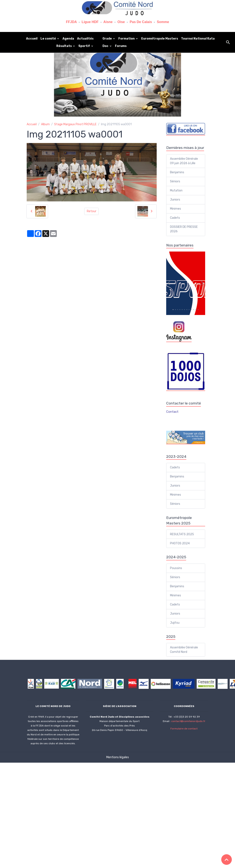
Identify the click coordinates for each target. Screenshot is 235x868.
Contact (172, 412)
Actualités (85, 39)
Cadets (175, 218)
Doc (106, 46)
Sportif (84, 46)
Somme (163, 22)
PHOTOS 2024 (180, 543)
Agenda (68, 39)
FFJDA (71, 22)
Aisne (108, 22)
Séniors (175, 181)
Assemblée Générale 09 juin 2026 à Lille (184, 161)
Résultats (64, 46)
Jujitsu (175, 623)
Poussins (176, 568)
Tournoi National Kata (198, 39)
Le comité (48, 39)
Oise (121, 22)
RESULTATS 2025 (182, 534)
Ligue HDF (90, 22)
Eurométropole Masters (160, 39)
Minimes (176, 209)
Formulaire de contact (184, 729)
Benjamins (177, 172)
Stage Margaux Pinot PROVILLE (75, 124)
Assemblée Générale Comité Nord (184, 650)
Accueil (32, 39)
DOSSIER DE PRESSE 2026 (184, 229)
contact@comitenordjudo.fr (188, 721)
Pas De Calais (141, 22)
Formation (127, 39)
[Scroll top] (227, 860)
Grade (107, 39)
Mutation (176, 191)
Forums (121, 46)
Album (45, 124)
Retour (92, 211)
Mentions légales (118, 757)
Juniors (175, 200)
